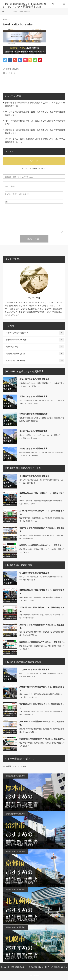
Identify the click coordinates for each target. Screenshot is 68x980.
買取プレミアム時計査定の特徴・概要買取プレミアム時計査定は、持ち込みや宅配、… (42, 537)
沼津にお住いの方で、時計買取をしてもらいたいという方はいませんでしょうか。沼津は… (42, 402)
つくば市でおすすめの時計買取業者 (34, 476)
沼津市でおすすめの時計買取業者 (33, 396)
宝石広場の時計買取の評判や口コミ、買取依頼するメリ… (42, 512)
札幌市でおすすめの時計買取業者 (33, 414)
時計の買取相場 (35, 347)
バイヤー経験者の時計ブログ (35, 333)
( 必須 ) (10, 186)
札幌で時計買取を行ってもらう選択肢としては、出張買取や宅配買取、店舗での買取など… (42, 419)
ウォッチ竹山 (34, 298)
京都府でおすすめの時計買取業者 (33, 449)
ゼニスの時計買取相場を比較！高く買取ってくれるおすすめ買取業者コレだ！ (35, 122)
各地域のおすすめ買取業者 (35, 340)
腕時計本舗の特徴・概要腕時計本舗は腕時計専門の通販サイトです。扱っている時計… (42, 502)
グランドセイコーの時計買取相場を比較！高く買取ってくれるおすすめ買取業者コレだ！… (35, 104)
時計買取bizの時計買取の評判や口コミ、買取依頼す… (42, 545)
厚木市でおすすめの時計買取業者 (33, 431)
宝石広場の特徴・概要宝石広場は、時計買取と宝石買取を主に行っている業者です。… (42, 519)
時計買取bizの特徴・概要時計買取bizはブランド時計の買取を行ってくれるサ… (42, 551)
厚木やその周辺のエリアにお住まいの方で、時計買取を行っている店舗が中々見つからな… (42, 437)
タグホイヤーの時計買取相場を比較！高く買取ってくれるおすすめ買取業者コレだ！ (35, 131)
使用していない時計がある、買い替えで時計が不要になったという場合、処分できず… (42, 481)
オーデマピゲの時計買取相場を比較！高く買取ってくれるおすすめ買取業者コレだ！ (35, 113)
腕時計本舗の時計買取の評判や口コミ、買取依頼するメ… (42, 495)
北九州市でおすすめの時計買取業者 (34, 379)
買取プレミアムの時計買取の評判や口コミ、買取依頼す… (42, 530)
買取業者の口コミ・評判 (35, 361)
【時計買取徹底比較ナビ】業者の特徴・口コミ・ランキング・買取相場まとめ (38, 967)
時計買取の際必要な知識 (35, 354)
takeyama (16, 69)
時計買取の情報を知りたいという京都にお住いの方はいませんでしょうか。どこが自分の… (42, 454)
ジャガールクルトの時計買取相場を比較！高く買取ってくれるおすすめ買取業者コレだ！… (35, 140)
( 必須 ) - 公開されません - (18, 194)
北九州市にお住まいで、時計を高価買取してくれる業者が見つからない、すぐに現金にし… (42, 385)
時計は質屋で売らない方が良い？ (16, 766)
